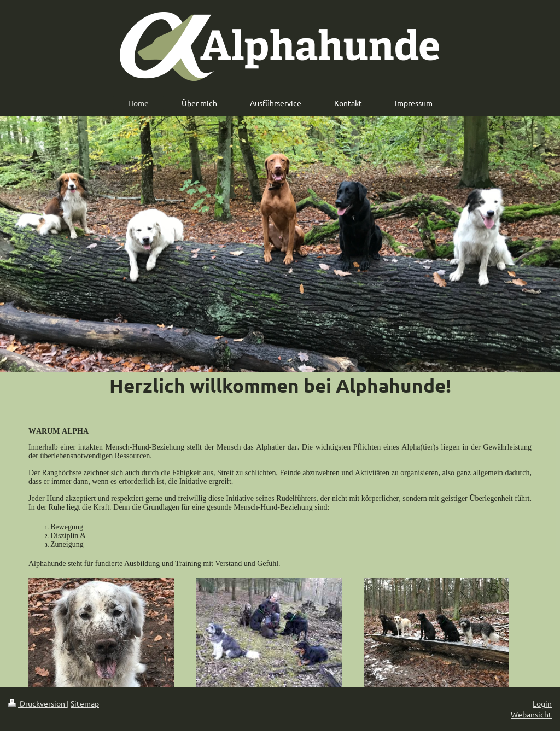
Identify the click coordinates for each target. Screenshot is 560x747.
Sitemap (85, 703)
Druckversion (37, 703)
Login (542, 703)
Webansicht (531, 714)
